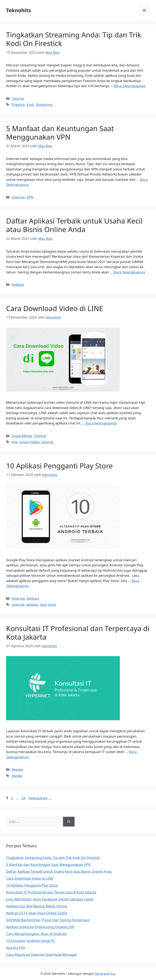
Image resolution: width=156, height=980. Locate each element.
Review (17, 769)
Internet (18, 197)
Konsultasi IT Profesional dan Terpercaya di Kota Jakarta (78, 633)
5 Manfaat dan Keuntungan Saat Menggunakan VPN (60, 133)
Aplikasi (18, 284)
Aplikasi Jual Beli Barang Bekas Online (37, 906)
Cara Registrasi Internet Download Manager (42, 954)
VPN (30, 197)
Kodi (30, 105)
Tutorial (18, 98)
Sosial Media (22, 436)
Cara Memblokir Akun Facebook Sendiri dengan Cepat (50, 899)
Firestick (18, 105)
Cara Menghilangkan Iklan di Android (36, 934)
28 (24, 798)
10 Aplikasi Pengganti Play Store (59, 466)
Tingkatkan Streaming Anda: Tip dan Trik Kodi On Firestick (74, 39)
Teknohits (18, 10)
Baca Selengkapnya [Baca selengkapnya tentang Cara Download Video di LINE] (101, 423)
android (18, 605)
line (15, 442)
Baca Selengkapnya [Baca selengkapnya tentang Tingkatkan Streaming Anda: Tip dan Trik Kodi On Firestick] (130, 86)
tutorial (47, 442)
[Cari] (69, 822)
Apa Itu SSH (16, 948)
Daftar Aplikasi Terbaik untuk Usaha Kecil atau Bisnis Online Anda (74, 225)
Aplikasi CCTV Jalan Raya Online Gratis (37, 913)
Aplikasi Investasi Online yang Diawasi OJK (40, 927)
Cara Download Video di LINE (55, 308)
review (17, 776)
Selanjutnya (40, 798)
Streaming (44, 105)
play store (48, 605)
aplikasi (32, 605)
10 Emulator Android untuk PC (31, 941)
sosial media (29, 442)
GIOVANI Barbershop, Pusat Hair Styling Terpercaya (48, 920)
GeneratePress (105, 973)
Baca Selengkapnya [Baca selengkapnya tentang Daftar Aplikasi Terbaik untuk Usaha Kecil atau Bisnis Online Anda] (129, 272)
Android (18, 598)
